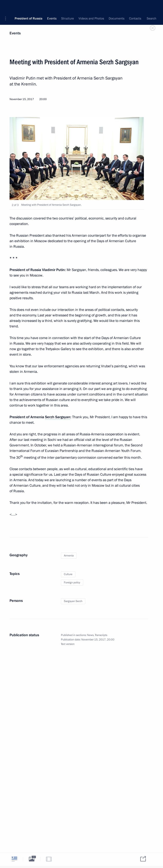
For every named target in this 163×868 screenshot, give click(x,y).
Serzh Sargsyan (58, 417)
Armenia (69, 556)
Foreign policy (72, 583)
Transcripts (101, 635)
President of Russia (29, 6)
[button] (7, 6)
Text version (68, 644)
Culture (68, 574)
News (90, 635)
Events (15, 33)
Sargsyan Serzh (73, 601)
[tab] (14, 859)
